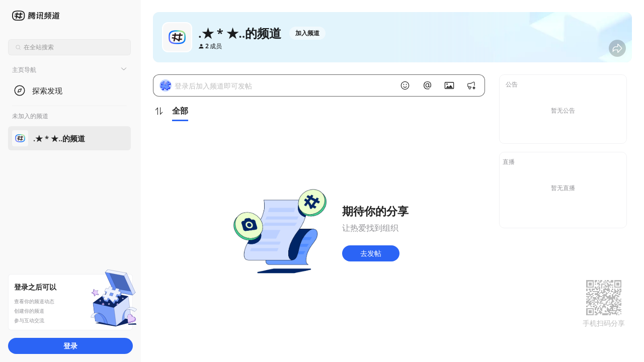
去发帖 (371, 253)
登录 (70, 346)
